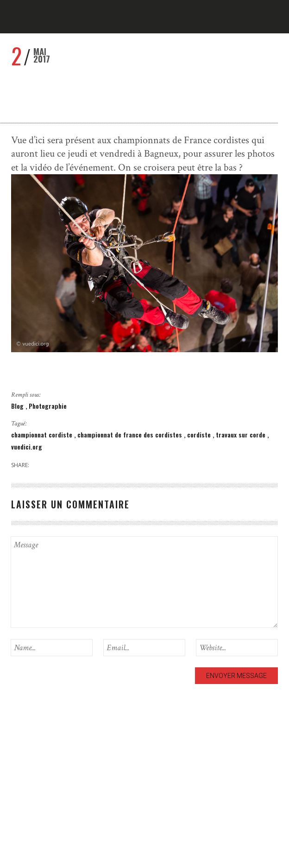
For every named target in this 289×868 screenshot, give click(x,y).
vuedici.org (27, 447)
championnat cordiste (43, 434)
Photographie (48, 406)
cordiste (200, 434)
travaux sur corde (242, 434)
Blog (18, 406)
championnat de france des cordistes (131, 434)
